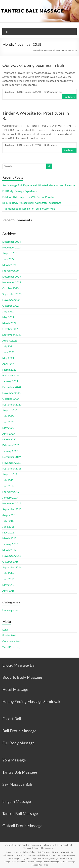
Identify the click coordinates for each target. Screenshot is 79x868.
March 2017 (9, 550)
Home (47, 50)
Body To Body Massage (22, 677)
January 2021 (10, 381)
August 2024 (10, 253)
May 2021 (8, 358)
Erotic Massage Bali (19, 665)
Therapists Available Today (39, 855)
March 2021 (9, 370)
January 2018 (10, 544)
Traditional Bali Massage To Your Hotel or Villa (29, 208)
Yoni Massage (14, 760)
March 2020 (9, 439)
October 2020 (10, 399)
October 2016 (10, 561)
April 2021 (8, 364)
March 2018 (9, 538)
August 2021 (10, 340)
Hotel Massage (15, 689)
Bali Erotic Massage (19, 731)
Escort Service (19, 862)
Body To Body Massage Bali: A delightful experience (32, 203)
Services (56, 855)
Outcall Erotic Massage (22, 826)
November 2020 (12, 393)
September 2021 (12, 335)
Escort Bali (12, 719)
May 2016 (8, 585)
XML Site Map (44, 852)
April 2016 (8, 591)
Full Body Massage (18, 743)
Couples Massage (34, 862)
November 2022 (12, 300)
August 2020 (10, 410)
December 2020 (12, 387)
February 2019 (11, 492)
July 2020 (8, 416)
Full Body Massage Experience (20, 191)
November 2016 (12, 556)
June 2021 (8, 352)
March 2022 (9, 323)
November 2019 (12, 463)
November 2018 (12, 503)
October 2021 (10, 329)
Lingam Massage (17, 801)
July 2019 (8, 480)
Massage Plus (36, 865)
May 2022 (8, 317)
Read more (69, 97)
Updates (17, 852)
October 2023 (10, 288)
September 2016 (12, 567)
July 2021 (8, 346)
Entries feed (9, 635)
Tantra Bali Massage (20, 772)
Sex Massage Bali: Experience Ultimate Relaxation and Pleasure (39, 185)
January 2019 (10, 497)
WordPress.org (11, 647)
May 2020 (8, 428)
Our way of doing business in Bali (33, 65)
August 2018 (10, 515)
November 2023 (12, 282)
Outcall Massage (68, 862)
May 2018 (8, 532)
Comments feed (11, 641)
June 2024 (8, 259)
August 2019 (10, 474)
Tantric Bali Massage (20, 813)
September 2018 (12, 509)
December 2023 (12, 276)
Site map (55, 852)
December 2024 (12, 242)
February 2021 (11, 375)
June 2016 (8, 579)
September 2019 (12, 468)
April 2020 (8, 434)
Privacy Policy (29, 852)
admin (10, 92)
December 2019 (12, 457)
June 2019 (8, 486)
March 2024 (9, 265)
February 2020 (11, 445)
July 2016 (8, 573)
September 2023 (12, 294)
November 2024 (12, 247)
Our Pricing (20, 855)
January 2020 (10, 451)
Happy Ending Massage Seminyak (31, 701)
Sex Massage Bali (17, 784)
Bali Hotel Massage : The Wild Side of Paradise (29, 197)
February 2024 (11, 271)
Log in (6, 629)
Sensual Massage (51, 862)
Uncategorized (55, 92)
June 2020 (8, 422)
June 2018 (8, 527)
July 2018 (8, 521)
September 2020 (12, 404)
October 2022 (10, 306)
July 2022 (8, 311)
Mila (46, 865)
